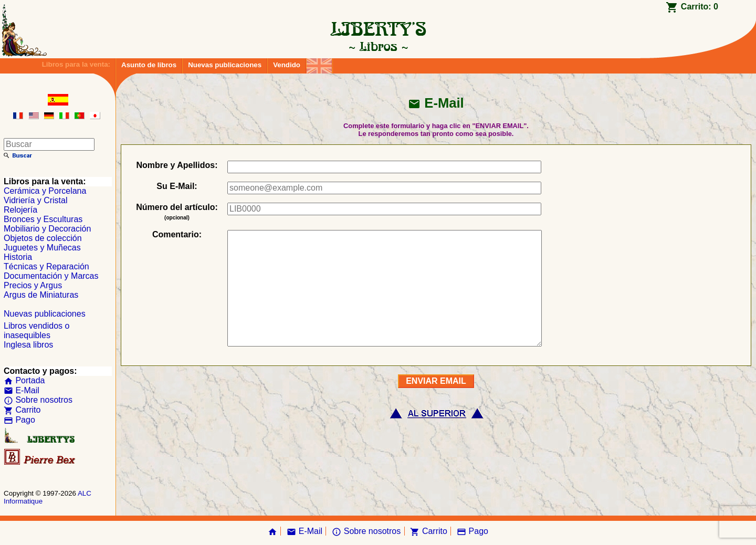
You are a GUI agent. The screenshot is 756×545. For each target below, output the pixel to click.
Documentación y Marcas (51, 276)
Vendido (287, 65)
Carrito (22, 410)
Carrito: (700, 7)
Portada (24, 380)
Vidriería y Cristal (36, 200)
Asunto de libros (149, 65)
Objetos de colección (43, 238)
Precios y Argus (33, 285)
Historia (18, 257)
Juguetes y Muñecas (42, 248)
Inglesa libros (28, 345)
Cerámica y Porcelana (45, 191)
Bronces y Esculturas (43, 219)
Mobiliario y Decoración (47, 229)
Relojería (20, 210)
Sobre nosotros (38, 400)
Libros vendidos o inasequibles (36, 331)
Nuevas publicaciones (225, 65)
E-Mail (22, 390)
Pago (19, 420)
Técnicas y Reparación (46, 266)
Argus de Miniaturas (41, 295)
